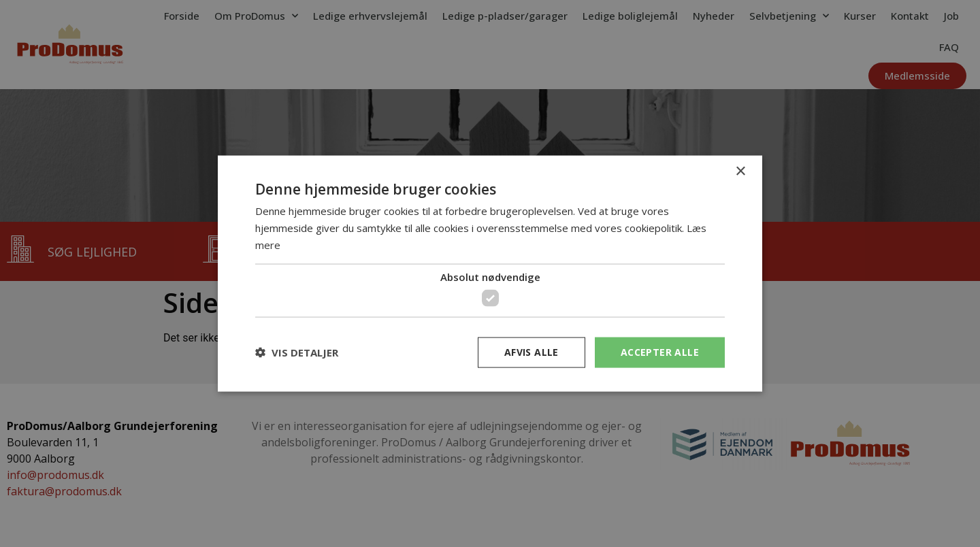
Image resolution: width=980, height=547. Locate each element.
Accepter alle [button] (660, 352)
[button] (297, 352)
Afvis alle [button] (532, 352)
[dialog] (490, 273)
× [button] (740, 172)
